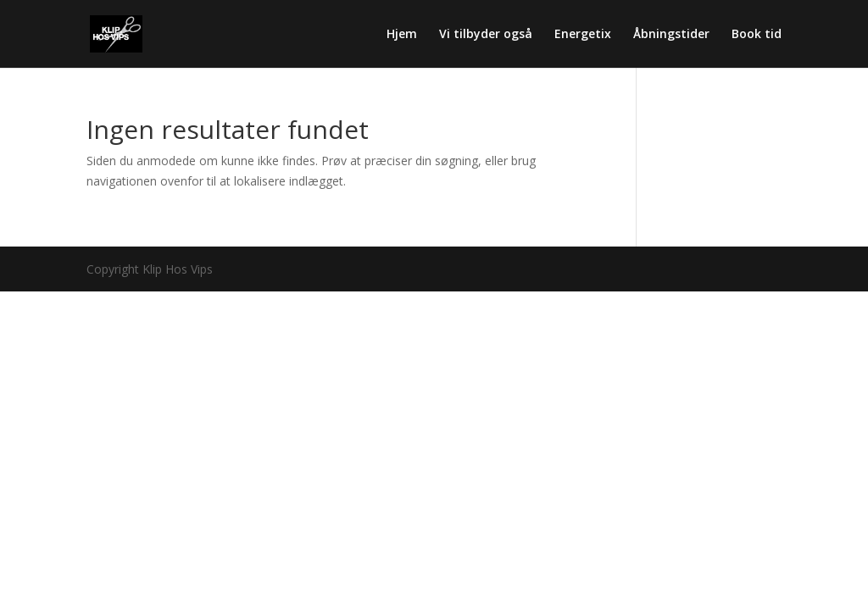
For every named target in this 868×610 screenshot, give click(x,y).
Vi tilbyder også (486, 35)
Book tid (757, 35)
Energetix (583, 35)
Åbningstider (671, 35)
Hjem (402, 35)
